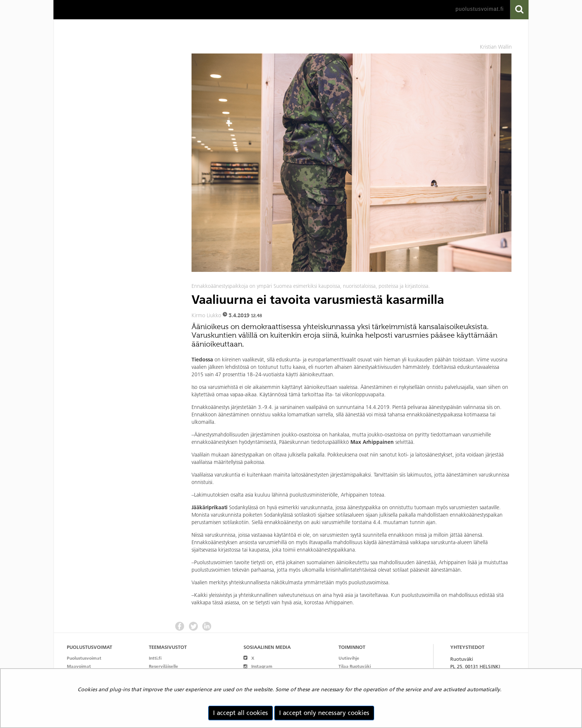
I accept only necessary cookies (324, 713)
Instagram (258, 666)
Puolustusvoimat (84, 658)
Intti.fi (155, 658)
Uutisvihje (349, 658)
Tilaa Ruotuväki (355, 666)
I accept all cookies (241, 713)
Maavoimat (79, 666)
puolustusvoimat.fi (480, 9)
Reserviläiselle (164, 666)
